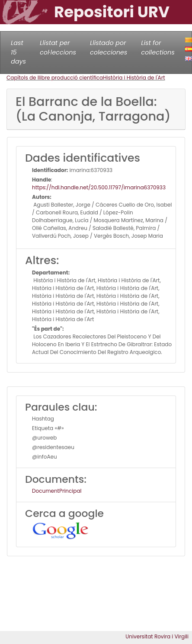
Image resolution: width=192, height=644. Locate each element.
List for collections (158, 48)
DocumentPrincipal (57, 491)
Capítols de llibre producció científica (55, 78)
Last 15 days (18, 52)
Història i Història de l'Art (134, 78)
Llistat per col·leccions (58, 48)
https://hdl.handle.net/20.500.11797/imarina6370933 (99, 187)
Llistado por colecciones (109, 48)
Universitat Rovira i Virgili (157, 636)
